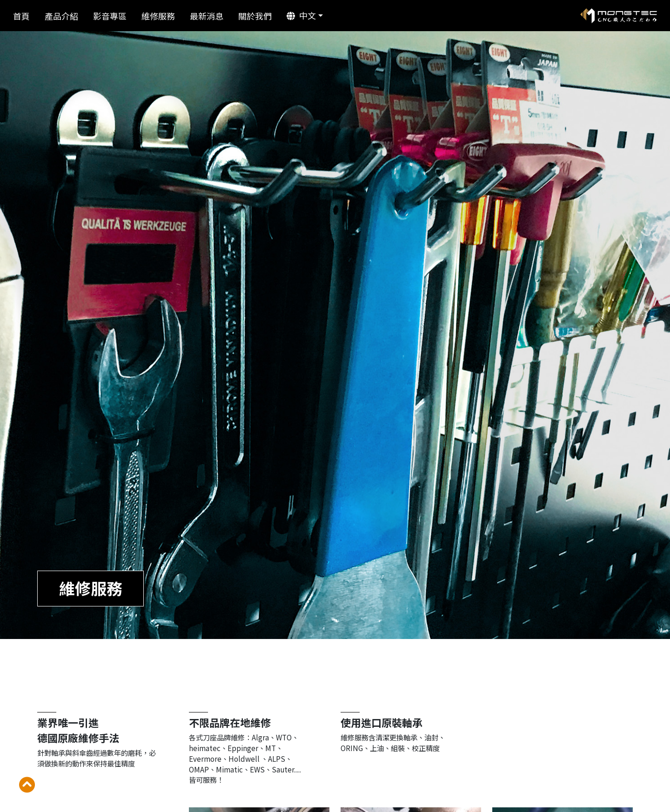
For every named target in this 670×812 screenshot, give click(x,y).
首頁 (21, 16)
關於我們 (255, 16)
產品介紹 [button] (61, 16)
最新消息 (207, 16)
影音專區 (110, 16)
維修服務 (158, 16)
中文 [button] (301, 15)
